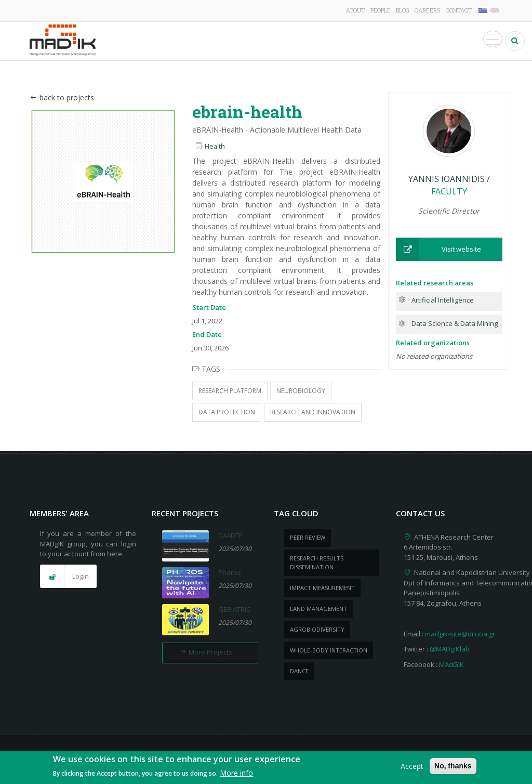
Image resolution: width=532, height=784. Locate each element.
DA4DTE (230, 535)
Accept (412, 768)
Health (215, 146)
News (417, 41)
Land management (318, 609)
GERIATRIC (234, 609)
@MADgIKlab (450, 649)
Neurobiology (301, 391)
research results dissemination (317, 563)
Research (220, 41)
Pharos (230, 572)
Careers (427, 10)
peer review (308, 537)
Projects (266, 41)
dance (299, 671)
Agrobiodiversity (317, 629)
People (381, 10)
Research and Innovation (313, 412)
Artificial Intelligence (443, 300)
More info (236, 775)
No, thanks (453, 768)
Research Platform (230, 391)
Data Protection (227, 412)
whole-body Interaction (329, 650)
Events (450, 41)
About (355, 10)
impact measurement (322, 588)
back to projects (62, 97)
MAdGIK (451, 664)
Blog (403, 10)
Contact (459, 10)
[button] (449, 250)
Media (486, 41)
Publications (322, 41)
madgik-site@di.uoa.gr (460, 634)
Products (377, 41)
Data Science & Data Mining (455, 323)
